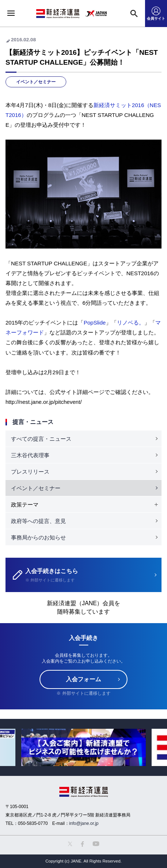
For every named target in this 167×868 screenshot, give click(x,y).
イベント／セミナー (36, 82)
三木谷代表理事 (30, 455)
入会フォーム (83, 679)
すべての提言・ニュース (41, 439)
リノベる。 (131, 323)
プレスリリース (30, 472)
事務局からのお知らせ (38, 537)
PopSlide (94, 323)
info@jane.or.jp (84, 823)
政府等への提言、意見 (38, 521)
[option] (83, 747)
